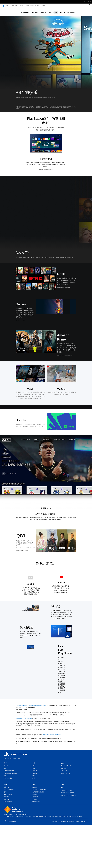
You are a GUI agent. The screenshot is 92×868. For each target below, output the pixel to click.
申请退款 (6, 797)
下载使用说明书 (8, 800)
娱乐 (54, 11)
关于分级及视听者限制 (38, 790)
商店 (38, 5)
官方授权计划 (36, 800)
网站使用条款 (71, 819)
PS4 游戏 (33, 11)
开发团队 (35, 797)
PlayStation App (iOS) (67, 788)
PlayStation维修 (8, 793)
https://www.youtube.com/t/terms (52, 733)
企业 (5, 774)
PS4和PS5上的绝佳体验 (66, 11)
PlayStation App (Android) (68, 791)
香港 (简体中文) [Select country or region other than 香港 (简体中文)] (11, 819)
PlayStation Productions (10, 771)
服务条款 (35, 785)
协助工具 (63, 766)
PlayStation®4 (12, 757)
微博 (62, 786)
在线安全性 (64, 769)
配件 (27, 5)
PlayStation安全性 (9, 788)
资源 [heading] (34, 783)
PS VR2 (35, 769)
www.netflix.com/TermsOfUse (24, 716)
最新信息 (32, 5)
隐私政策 (64, 819)
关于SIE (6, 764)
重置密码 (6, 795)
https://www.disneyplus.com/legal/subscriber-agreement (31, 703)
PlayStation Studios (9, 769)
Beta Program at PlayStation (68, 793)
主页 (5, 757)
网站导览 (86, 819)
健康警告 (35, 793)
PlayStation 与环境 (66, 764)
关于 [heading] (5, 761)
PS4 (16, 5)
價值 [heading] (62, 761)
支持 (43, 5)
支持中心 (6, 785)
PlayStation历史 (8, 776)
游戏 (7, 5)
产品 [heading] (34, 761)
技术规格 (41, 11)
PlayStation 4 (23, 11)
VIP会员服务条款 (22, 547)
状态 (5, 790)
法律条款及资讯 (56, 819)
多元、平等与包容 (66, 771)
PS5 (12, 5)
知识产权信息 (36, 795)
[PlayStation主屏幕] (3, 5)
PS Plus (21, 5)
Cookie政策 (79, 819)
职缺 (5, 766)
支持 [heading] (5, 783)
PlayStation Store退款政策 (39, 788)
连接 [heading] (62, 783)
